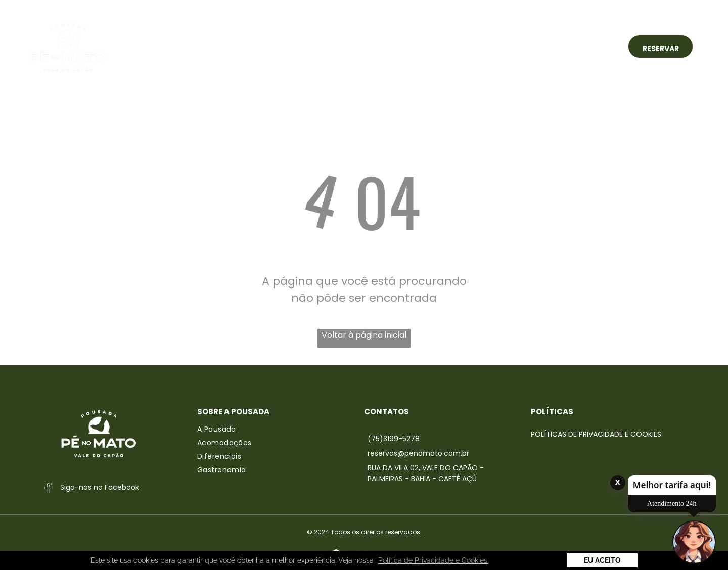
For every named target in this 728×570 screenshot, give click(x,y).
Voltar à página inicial (364, 335)
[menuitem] (229, 46)
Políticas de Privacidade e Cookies (596, 434)
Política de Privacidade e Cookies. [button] (433, 560)
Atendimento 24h (672, 504)
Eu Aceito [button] (602, 560)
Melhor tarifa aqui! (672, 485)
